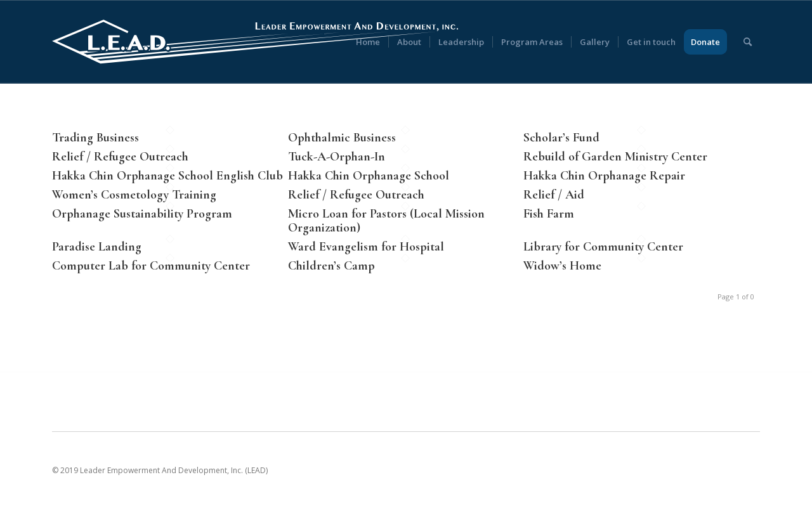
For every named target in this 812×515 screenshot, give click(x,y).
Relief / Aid (554, 195)
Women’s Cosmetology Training (134, 195)
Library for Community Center (603, 247)
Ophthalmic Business (342, 138)
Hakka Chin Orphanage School (369, 176)
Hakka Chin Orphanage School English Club (167, 176)
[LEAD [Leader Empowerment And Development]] (255, 42)
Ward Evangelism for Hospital (366, 247)
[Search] (748, 42)
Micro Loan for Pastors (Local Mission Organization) (386, 221)
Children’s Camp (331, 266)
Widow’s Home (562, 266)
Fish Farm (549, 214)
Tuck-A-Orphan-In (337, 157)
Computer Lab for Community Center (151, 266)
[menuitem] (368, 42)
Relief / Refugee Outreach (120, 157)
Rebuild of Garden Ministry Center (615, 157)
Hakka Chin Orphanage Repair (604, 176)
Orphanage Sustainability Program (142, 214)
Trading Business (95, 138)
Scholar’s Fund (561, 138)
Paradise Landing (97, 247)
